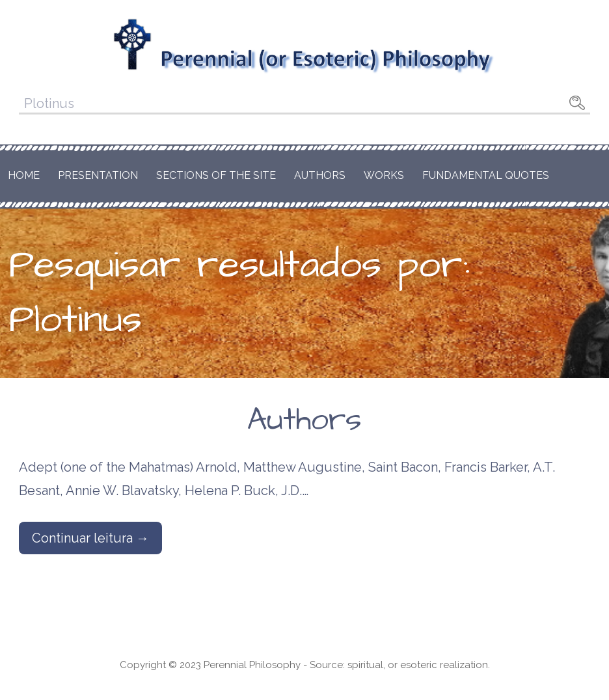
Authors (320, 175)
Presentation (98, 175)
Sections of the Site (216, 175)
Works (384, 175)
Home (24, 175)
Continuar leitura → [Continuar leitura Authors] (90, 538)
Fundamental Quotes (486, 175)
